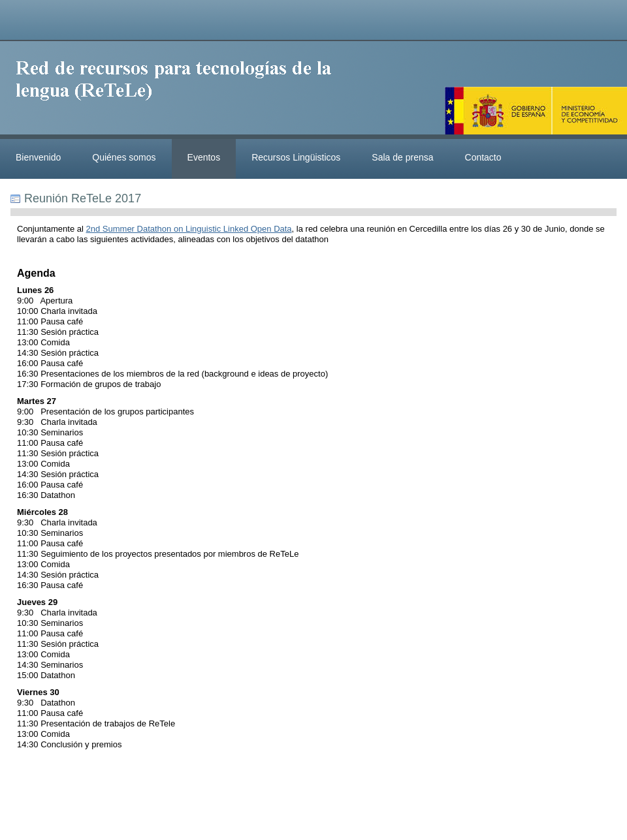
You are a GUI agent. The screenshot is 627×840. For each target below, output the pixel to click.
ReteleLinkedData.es (180, 90)
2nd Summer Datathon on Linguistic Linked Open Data (189, 229)
